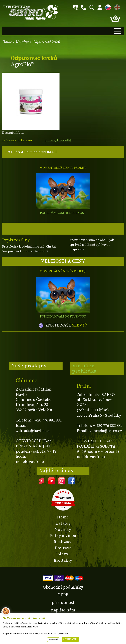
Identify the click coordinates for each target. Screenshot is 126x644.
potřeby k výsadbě (58, 140)
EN (117, 7)
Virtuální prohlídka (85, 369)
